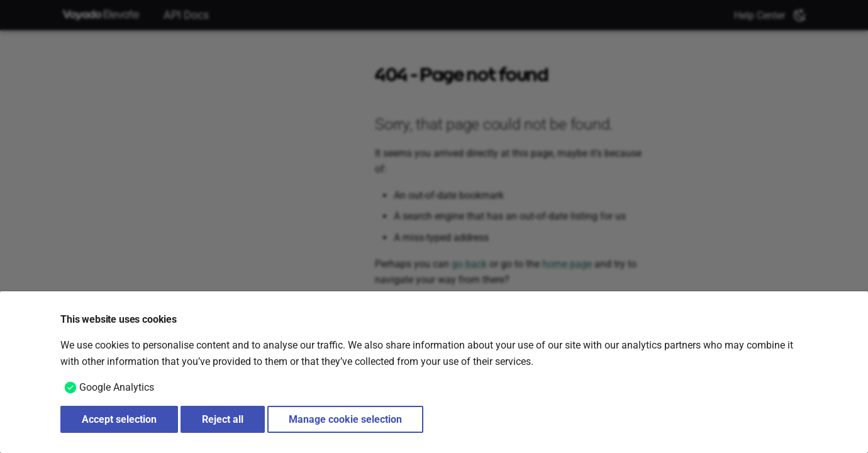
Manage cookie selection (345, 419)
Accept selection (119, 419)
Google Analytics (117, 387)
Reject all (223, 419)
